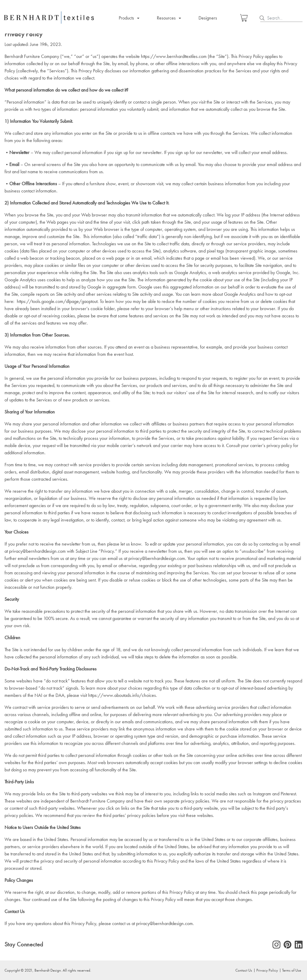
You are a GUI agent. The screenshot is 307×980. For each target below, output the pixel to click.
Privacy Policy (267, 970)
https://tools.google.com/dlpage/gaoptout (57, 301)
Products (126, 18)
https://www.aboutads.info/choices (122, 695)
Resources (166, 18)
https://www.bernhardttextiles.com (174, 56)
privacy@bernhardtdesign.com (37, 551)
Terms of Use (292, 970)
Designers (208, 18)
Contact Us (244, 970)
